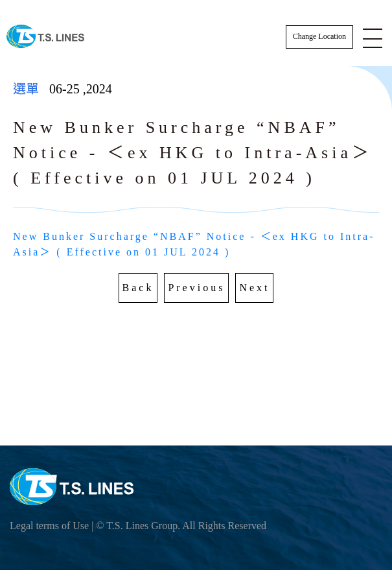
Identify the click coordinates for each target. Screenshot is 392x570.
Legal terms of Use (49, 526)
